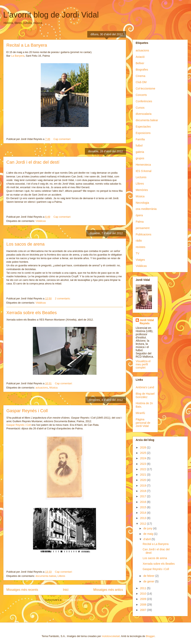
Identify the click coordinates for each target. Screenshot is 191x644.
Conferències (144, 101)
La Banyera (18, 56)
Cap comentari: (63, 139)
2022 (144, 469)
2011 (144, 588)
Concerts (141, 95)
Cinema (140, 76)
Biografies (142, 70)
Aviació (140, 57)
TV (137, 253)
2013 (144, 518)
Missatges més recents (22, 590)
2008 (144, 605)
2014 (144, 513)
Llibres (61, 576)
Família (140, 139)
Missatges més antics (108, 590)
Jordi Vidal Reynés (147, 322)
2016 (144, 502)
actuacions (42, 388)
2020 (144, 480)
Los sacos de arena (25, 244)
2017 (144, 496)
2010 (144, 594)
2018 (144, 491)
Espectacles (143, 127)
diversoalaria (144, 114)
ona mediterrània (146, 209)
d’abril (147, 539)
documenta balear (46, 576)
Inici (66, 590)
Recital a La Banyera (27, 45)
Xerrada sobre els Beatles (32, 313)
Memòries (142, 190)
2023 (144, 464)
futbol (139, 146)
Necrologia (142, 203)
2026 (144, 447)
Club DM (141, 82)
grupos (140, 158)
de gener (149, 581)
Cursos (140, 108)
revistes (140, 247)
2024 (144, 458)
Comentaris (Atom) (74, 600)
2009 (144, 599)
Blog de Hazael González (145, 395)
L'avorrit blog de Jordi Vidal (51, 15)
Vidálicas (41, 221)
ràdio (139, 241)
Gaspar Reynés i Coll (27, 411)
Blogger (150, 636)
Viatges (140, 260)
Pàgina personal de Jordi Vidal (143, 423)
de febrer (149, 576)
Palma (140, 222)
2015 (144, 507)
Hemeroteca (143, 165)
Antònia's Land (145, 387)
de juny (148, 528)
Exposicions (143, 133)
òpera (139, 215)
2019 (144, 486)
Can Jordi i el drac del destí (33, 162)
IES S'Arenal (144, 171)
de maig (149, 534)
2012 (144, 524)
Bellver (140, 63)
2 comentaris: (63, 298)
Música (53, 388)
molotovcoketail (111, 636)
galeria (140, 152)
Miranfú (140, 413)
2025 (144, 453)
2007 (144, 610)
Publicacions (144, 234)
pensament (143, 228)
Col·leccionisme (145, 88)
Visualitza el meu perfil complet (143, 364)
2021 (144, 475)
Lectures (141, 177)
